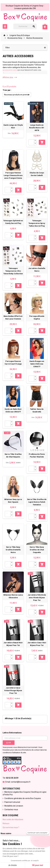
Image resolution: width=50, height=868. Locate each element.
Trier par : (7, 90)
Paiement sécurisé (12, 802)
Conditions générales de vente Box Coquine (23, 798)
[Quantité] (31, 142)
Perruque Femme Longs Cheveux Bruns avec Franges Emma (13, 175)
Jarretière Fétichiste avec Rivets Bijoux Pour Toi (37, 598)
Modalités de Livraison (14, 806)
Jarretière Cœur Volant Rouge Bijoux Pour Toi (13, 690)
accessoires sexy (10, 70)
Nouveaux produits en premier (17, 95)
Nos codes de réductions (13, 819)
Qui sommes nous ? (11, 827)
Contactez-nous (11, 810)
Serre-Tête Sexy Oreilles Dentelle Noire (13, 550)
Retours (6, 823)
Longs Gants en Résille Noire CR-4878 (37, 128)
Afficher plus (10, 77)
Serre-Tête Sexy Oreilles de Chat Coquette (37, 550)
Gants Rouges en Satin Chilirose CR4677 (37, 364)
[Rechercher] (25, 26)
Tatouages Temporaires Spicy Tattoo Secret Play (37, 223)
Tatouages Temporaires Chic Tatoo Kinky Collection (13, 271)
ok (9, 743)
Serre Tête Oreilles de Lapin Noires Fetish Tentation (37, 502)
